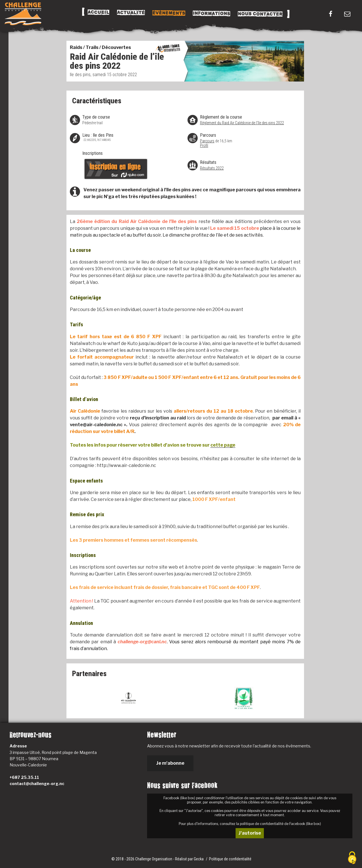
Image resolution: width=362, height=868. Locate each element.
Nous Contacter (260, 14)
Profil (204, 145)
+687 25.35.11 (24, 777)
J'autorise (250, 833)
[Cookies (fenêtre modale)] (352, 858)
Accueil (98, 12)
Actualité (131, 13)
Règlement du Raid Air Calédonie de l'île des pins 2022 (242, 123)
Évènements (169, 13)
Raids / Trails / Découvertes (100, 47)
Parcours (207, 141)
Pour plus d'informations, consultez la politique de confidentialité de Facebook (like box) (250, 824)
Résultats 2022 (212, 168)
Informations (211, 14)
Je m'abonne (170, 763)
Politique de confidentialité (230, 859)
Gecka (199, 859)
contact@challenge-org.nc (37, 784)
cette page (223, 445)
